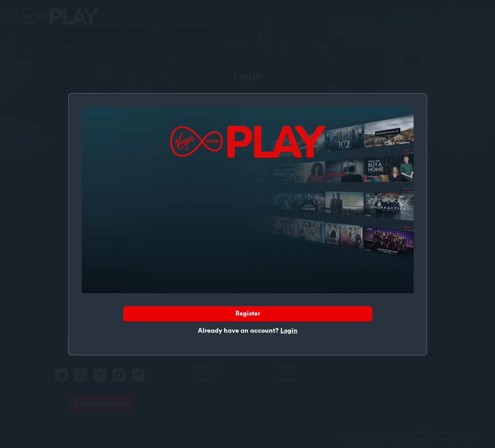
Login (289, 331)
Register (248, 314)
